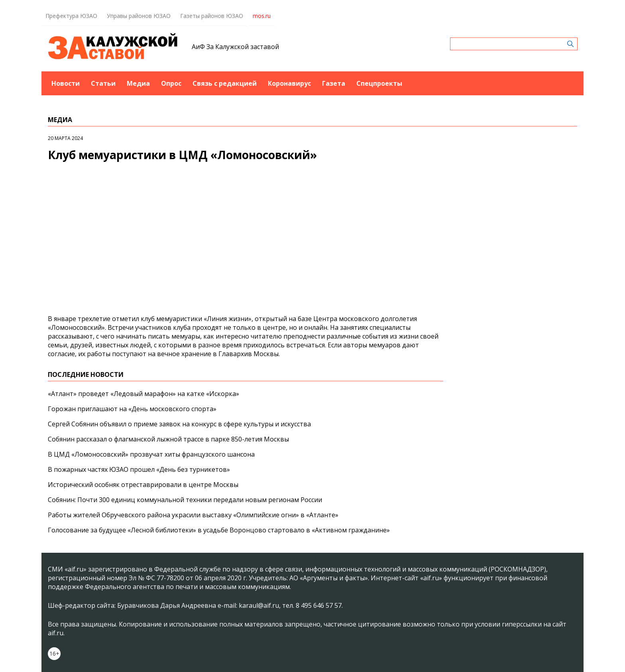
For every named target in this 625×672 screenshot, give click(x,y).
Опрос (171, 83)
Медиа (138, 83)
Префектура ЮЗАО (71, 16)
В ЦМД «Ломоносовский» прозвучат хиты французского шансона (151, 454)
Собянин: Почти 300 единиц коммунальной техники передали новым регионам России (185, 500)
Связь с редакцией (225, 83)
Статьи (103, 83)
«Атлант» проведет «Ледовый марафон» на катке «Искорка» (143, 394)
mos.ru (262, 16)
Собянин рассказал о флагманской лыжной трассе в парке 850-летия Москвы (168, 439)
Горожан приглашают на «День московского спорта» (132, 409)
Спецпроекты (379, 83)
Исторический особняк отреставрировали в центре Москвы (143, 485)
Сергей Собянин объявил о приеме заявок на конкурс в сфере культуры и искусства (179, 424)
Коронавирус (289, 83)
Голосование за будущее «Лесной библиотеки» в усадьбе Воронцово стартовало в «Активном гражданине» (219, 530)
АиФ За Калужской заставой (235, 47)
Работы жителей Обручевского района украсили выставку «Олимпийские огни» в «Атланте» (193, 515)
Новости (66, 83)
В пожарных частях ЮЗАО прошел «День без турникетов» (139, 469)
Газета (334, 83)
